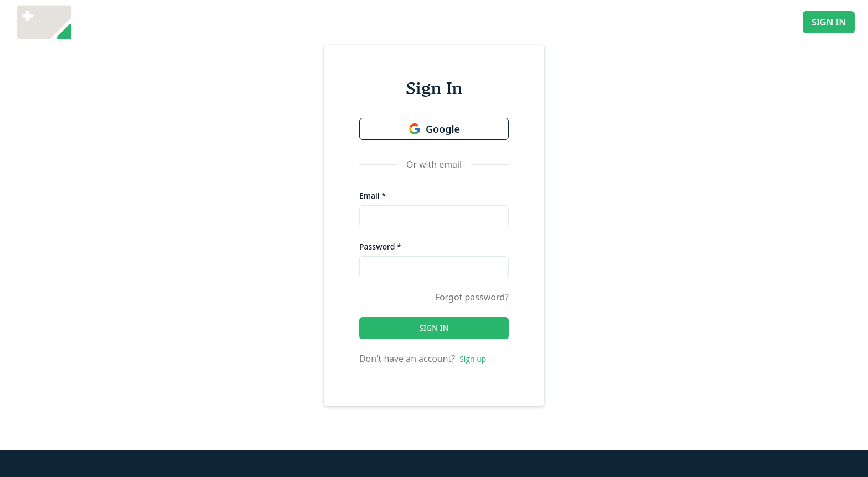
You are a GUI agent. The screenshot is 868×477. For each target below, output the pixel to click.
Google (434, 129)
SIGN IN (829, 22)
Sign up (473, 359)
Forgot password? (472, 297)
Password (380, 247)
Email (373, 196)
